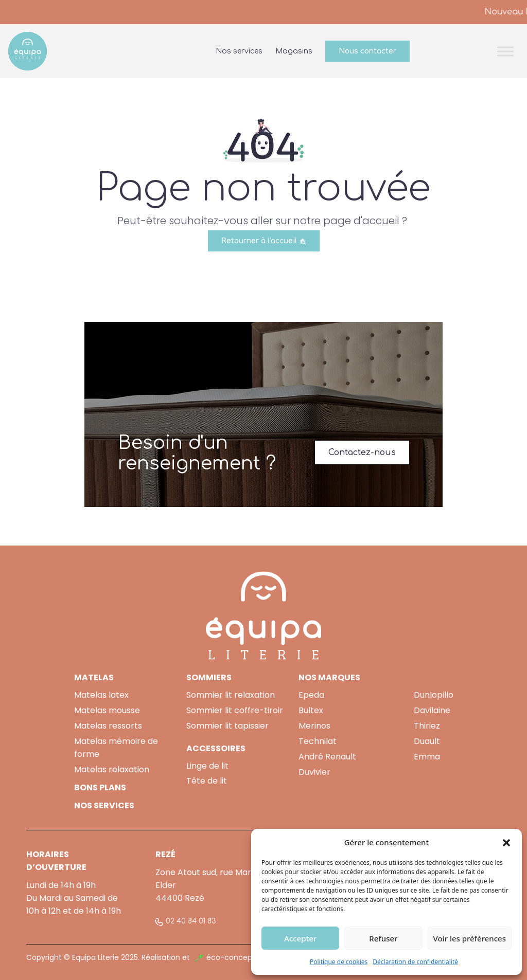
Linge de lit (207, 766)
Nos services (239, 51)
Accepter (300, 938)
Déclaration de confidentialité (415, 962)
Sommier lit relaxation (231, 695)
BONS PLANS (100, 787)
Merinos (314, 726)
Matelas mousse (107, 710)
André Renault (327, 757)
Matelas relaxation (112, 769)
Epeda (311, 695)
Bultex (311, 710)
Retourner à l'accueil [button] (264, 241)
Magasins (294, 51)
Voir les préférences (470, 938)
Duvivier (314, 772)
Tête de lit (207, 781)
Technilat (318, 741)
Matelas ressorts (108, 726)
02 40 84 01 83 (191, 921)
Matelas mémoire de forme (116, 748)
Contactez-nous (362, 452)
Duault (427, 741)
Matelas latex (101, 695)
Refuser (383, 938)
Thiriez (427, 726)
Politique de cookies (339, 962)
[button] (506, 842)
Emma (427, 757)
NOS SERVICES (104, 805)
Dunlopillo (434, 695)
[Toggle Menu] (505, 51)
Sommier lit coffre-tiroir (235, 710)
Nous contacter (367, 51)
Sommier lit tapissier (227, 726)
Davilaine (432, 710)
